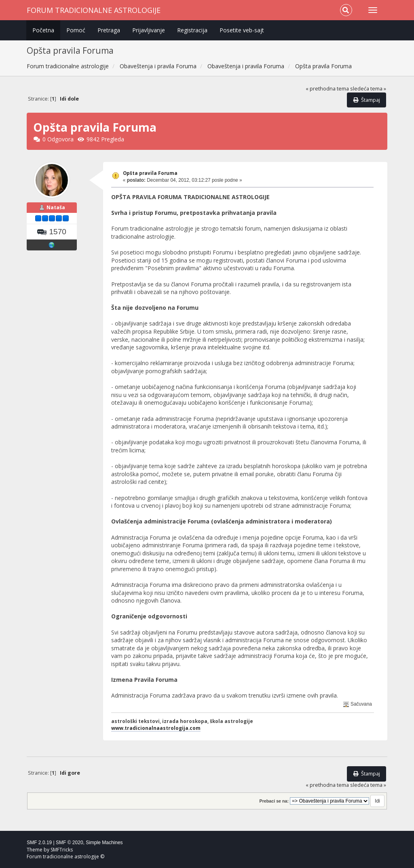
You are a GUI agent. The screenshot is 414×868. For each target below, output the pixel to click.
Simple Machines (104, 843)
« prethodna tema (327, 89)
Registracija (192, 30)
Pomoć (76, 30)
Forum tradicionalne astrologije (94, 10)
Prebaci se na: (274, 801)
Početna (43, 30)
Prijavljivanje (149, 30)
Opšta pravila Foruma (150, 173)
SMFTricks (62, 850)
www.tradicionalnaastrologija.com (156, 728)
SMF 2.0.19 (39, 843)
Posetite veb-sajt (242, 30)
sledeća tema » (368, 89)
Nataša (56, 207)
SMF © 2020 (70, 843)
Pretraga (109, 30)
